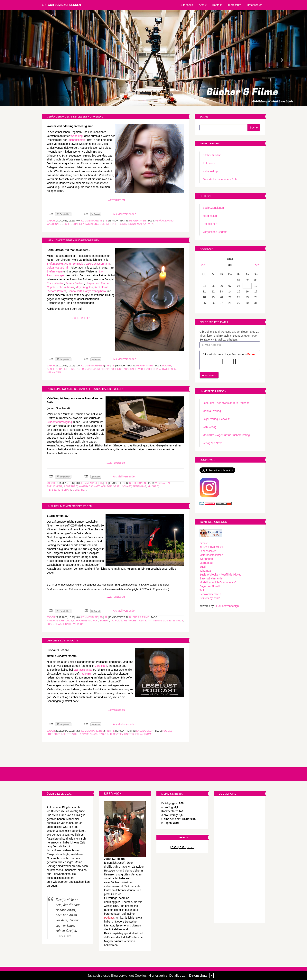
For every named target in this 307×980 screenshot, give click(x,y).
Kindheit (153, 486)
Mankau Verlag (212, 411)
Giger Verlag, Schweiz (216, 419)
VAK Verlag (210, 427)
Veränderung (164, 221)
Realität (162, 369)
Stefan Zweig (55, 264)
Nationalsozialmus (59, 621)
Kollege (106, 486)
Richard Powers (56, 291)
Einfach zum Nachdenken (61, 5)
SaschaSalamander (211, 578)
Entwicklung (90, 224)
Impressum (234, 5)
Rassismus (176, 621)
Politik (116, 224)
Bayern (104, 621)
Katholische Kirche (123, 621)
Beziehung (139, 486)
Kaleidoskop (145, 731)
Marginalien (210, 216)
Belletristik (69, 734)
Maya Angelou (84, 287)
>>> (257, 265)
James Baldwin (75, 283)
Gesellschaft (71, 224)
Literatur (73, 369)
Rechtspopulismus (110, 369)
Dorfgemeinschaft (86, 621)
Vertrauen (163, 483)
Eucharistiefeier (77, 140)
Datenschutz (255, 5)
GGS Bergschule (210, 598)
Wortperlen (206, 559)
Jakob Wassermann (98, 264)
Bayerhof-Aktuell (210, 586)
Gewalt (59, 624)
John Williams (66, 287)
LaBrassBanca (88, 734)
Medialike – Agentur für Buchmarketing (226, 435)
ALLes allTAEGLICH (212, 547)
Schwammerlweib (210, 594)
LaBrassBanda (83, 670)
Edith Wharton (56, 283)
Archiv (203, 5)
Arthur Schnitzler (74, 264)
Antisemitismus (158, 621)
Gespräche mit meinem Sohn (220, 179)
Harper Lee (92, 283)
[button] (23, 58)
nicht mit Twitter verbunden (86, 214)
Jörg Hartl (101, 666)
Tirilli (202, 590)
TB (101, 221)
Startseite (187, 5)
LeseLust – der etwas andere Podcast (226, 403)
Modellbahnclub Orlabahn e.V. (218, 582)
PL (106, 221)
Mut (140, 224)
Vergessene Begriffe (215, 232)
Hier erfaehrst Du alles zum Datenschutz (178, 976)
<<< (203, 265)
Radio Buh (86, 674)
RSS (102, 366)
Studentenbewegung (59, 422)
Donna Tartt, (75, 291)
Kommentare (89, 221)
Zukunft (105, 224)
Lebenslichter (208, 551)
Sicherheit (70, 486)
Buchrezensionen (213, 208)
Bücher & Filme (139, 617)
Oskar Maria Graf (58, 268)
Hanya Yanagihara (95, 291)
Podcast (168, 731)
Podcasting (88, 369)
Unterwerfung (75, 624)
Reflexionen (138, 221)
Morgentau (206, 563)
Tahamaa (205, 571)
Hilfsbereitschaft (59, 490)
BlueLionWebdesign (227, 606)
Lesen (172, 369)
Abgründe (130, 369)
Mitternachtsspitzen (211, 555)
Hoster (129, 734)
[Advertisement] (240, 860)
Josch (51, 221)
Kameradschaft (89, 486)
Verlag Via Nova (212, 443)
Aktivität (149, 224)
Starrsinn (129, 224)
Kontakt (217, 5)
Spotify (118, 734)
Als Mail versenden (125, 214)
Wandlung (77, 136)
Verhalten (54, 373)
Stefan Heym (55, 271)
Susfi (203, 567)
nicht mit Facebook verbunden (51, 214)
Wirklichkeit (146, 369)
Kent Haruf (101, 287)
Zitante (204, 543)
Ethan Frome (144, 734)
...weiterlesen (115, 200)
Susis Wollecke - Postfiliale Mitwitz (220, 575)
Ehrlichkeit (54, 486)
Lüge (50, 624)
